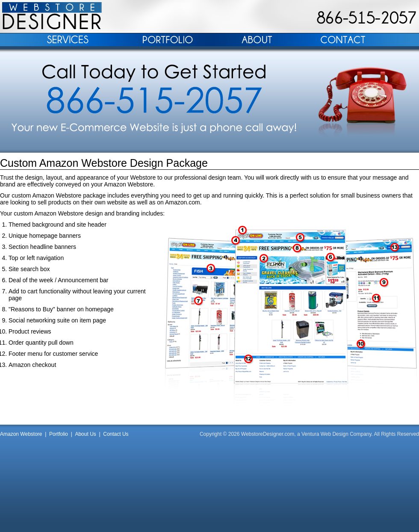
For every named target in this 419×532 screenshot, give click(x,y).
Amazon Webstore (21, 434)
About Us (85, 434)
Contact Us (116, 434)
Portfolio (59, 434)
